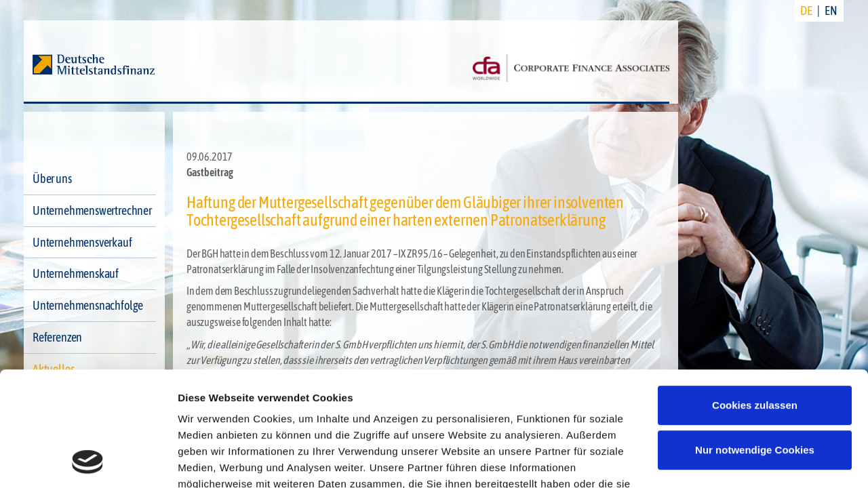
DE (806, 11)
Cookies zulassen (755, 298)
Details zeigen (212, 461)
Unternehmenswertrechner (92, 210)
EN (831, 11)
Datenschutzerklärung (235, 425)
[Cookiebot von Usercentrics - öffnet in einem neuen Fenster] (88, 462)
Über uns (52, 179)
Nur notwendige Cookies (755, 343)
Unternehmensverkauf (82, 242)
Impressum (337, 425)
